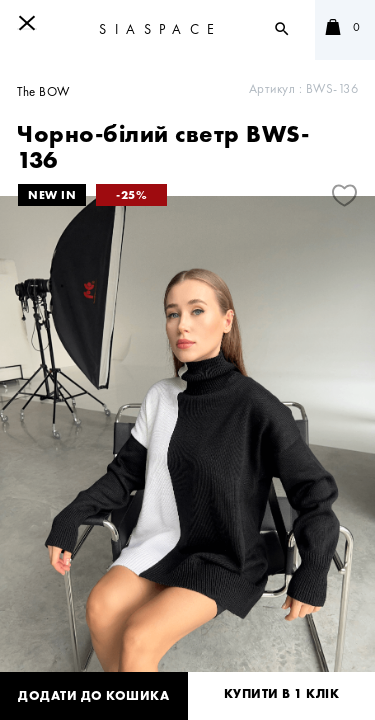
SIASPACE (160, 29)
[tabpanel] (187, 444)
